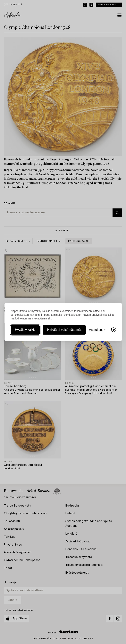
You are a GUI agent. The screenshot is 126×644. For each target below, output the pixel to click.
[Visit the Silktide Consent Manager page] (113, 330)
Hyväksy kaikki (25, 330)
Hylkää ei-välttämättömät (64, 330)
